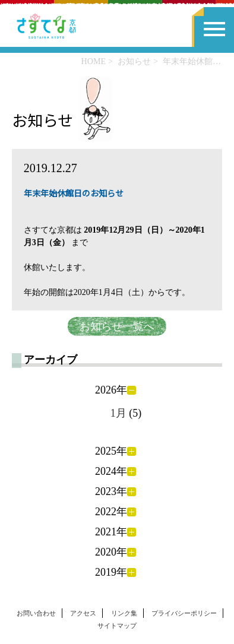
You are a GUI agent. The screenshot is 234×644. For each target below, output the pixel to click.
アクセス (83, 613)
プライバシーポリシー (184, 613)
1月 (118, 413)
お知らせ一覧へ (117, 326)
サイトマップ (117, 626)
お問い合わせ (36, 613)
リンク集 (124, 613)
